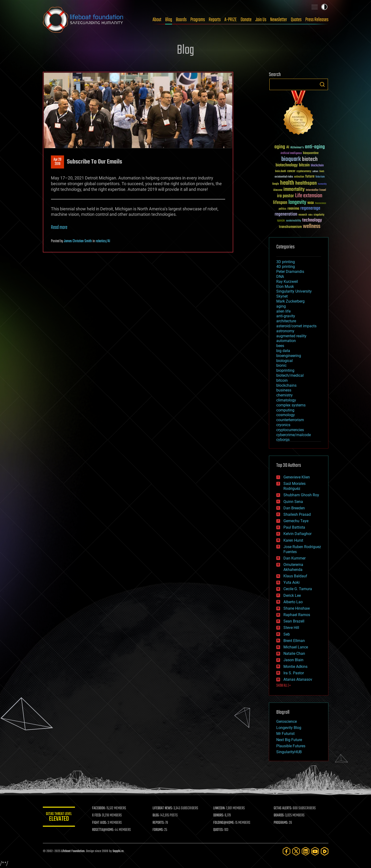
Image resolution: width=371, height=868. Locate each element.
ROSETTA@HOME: (104, 830)
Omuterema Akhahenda (293, 567)
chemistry (284, 395)
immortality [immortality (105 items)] (294, 189)
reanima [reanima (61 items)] (293, 209)
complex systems (291, 405)
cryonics (283, 425)
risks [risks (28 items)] (310, 215)
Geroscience (287, 721)
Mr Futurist (285, 734)
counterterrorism (290, 420)
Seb (287, 634)
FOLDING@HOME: (224, 823)
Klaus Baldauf (295, 576)
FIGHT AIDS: (101, 823)
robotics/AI (103, 241)
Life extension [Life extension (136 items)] (309, 196)
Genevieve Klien (297, 477)
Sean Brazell (294, 621)
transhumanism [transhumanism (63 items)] (290, 227)
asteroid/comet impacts (296, 326)
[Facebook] (287, 851)
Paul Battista (294, 527)
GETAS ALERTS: (283, 808)
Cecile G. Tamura (298, 589)
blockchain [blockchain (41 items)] (317, 166)
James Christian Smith (78, 241)
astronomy (285, 331)
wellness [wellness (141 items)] (312, 227)
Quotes (296, 20)
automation (286, 341)
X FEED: (98, 815)
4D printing (286, 267)
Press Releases (317, 20)
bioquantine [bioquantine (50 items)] (311, 153)
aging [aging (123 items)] (280, 147)
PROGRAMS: (281, 823)
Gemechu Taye (296, 521)
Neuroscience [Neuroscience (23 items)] (321, 204)
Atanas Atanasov (298, 679)
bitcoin (282, 380)
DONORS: (219, 815)
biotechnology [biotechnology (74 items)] (287, 165)
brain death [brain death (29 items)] (281, 171)
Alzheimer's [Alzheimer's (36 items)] (297, 148)
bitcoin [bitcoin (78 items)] (304, 165)
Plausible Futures (291, 746)
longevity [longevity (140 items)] (297, 203)
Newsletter (279, 20)
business (284, 390)
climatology (286, 400)
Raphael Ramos (297, 615)
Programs (198, 20)
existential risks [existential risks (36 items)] (284, 177)
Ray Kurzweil (287, 282)
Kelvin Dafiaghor (297, 534)
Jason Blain (293, 660)
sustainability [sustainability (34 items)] (294, 221)
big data (283, 351)
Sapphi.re (118, 851)
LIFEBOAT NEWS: (164, 808)
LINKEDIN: (220, 808)
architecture (286, 321)
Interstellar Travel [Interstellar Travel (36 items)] (316, 190)
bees (280, 346)
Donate (246, 20)
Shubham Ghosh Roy (301, 495)
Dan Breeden (294, 508)
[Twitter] (296, 851)
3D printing (286, 262)
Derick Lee (292, 596)
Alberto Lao (293, 602)
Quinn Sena (293, 502)
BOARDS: (279, 815)
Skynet (282, 296)
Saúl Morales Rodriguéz (294, 486)
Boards (181, 20)
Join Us (261, 20)
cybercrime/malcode (294, 435)
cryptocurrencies (290, 430)
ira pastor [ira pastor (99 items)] (285, 196)
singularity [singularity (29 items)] (319, 215)
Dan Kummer (294, 558)
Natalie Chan (294, 653)
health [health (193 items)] (287, 183)
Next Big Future (289, 740)
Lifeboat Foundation (73, 851)
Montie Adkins (295, 667)
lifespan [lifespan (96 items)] (280, 203)
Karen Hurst (293, 540)
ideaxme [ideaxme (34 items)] (278, 190)
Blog (169, 20)
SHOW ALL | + (284, 686)
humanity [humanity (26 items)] (322, 184)
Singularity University (294, 291)
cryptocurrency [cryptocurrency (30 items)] (304, 171)
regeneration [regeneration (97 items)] (286, 214)
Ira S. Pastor (294, 673)
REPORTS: (159, 823)
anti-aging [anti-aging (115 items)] (315, 147)
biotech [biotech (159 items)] (310, 159)
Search (322, 84)
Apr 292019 (57, 162)
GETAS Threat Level (59, 817)
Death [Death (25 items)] (322, 171)
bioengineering (289, 356)
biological (284, 361)
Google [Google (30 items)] (276, 184)
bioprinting (285, 370)
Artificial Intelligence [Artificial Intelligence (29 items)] (291, 153)
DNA (280, 277)
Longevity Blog (289, 728)
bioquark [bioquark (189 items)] (291, 159)
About (157, 20)
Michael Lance (296, 647)
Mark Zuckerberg (290, 301)
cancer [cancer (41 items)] (291, 171)
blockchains (286, 385)
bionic (281, 365)
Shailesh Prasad (297, 514)
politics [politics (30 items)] (282, 209)
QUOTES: (219, 830)
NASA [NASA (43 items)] (311, 203)
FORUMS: (159, 830)
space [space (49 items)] (281, 220)
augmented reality (291, 336)
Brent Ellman (294, 641)
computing (285, 410)
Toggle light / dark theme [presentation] (324, 7)
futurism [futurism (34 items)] (320, 177)
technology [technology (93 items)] (312, 220)
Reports (215, 20)
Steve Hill (291, 628)
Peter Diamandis (290, 272)
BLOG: (157, 815)
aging (281, 306)
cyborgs (283, 440)
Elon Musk (285, 287)
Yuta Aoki (292, 582)
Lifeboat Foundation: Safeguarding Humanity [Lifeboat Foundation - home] (83, 20)
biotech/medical (290, 375)
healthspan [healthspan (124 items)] (306, 183)
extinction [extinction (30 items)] (299, 177)
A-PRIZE (231, 20)
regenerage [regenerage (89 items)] (310, 208)
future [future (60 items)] (310, 176)
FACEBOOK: (100, 808)
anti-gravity (286, 316)
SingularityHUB (289, 752)
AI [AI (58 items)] (288, 147)
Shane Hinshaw (297, 608)
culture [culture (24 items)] (315, 171)
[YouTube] (315, 851)
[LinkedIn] (306, 851)
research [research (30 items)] (303, 215)
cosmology (286, 415)
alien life (283, 311)
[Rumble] (325, 851)
